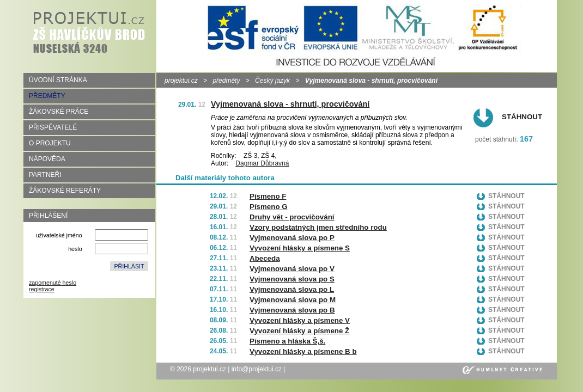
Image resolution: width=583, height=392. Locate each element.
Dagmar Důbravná (262, 163)
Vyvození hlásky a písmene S (300, 248)
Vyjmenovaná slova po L (292, 289)
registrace (42, 289)
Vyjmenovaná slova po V (292, 269)
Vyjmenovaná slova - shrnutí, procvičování (290, 104)
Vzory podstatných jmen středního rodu (318, 227)
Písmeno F (268, 196)
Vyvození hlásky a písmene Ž (299, 331)
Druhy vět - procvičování (292, 217)
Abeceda (265, 258)
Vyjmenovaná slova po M (293, 300)
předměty (226, 81)
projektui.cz (181, 81)
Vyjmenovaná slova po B (292, 310)
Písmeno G (269, 207)
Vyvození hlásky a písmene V (300, 320)
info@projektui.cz (257, 369)
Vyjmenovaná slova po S (292, 279)
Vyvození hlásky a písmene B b (303, 351)
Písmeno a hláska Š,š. (287, 341)
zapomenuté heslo (53, 283)
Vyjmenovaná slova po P (292, 238)
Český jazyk (272, 81)
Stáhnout (522, 117)
